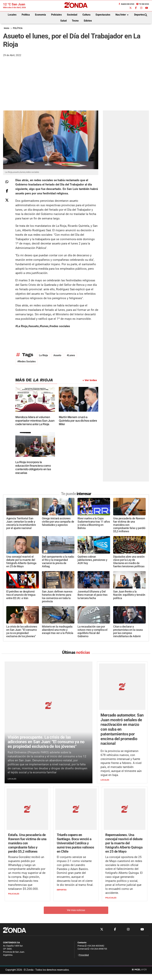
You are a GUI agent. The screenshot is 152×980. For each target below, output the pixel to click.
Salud (63, 21)
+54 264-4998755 (97, 909)
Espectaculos (103, 15)
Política (26, 15)
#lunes (71, 355)
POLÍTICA (18, 28)
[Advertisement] (76, 87)
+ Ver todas (90, 380)
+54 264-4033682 (95, 906)
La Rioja (43, 355)
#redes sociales (26, 361)
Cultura (86, 15)
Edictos (88, 21)
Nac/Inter (123, 15)
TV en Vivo (143, 4)
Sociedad (72, 15)
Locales (12, 15)
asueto (57, 355)
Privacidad (84, 915)
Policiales (56, 15)
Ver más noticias (76, 870)
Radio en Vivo (126, 4)
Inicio (7, 28)
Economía (40, 15)
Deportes (139, 15)
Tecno (75, 21)
